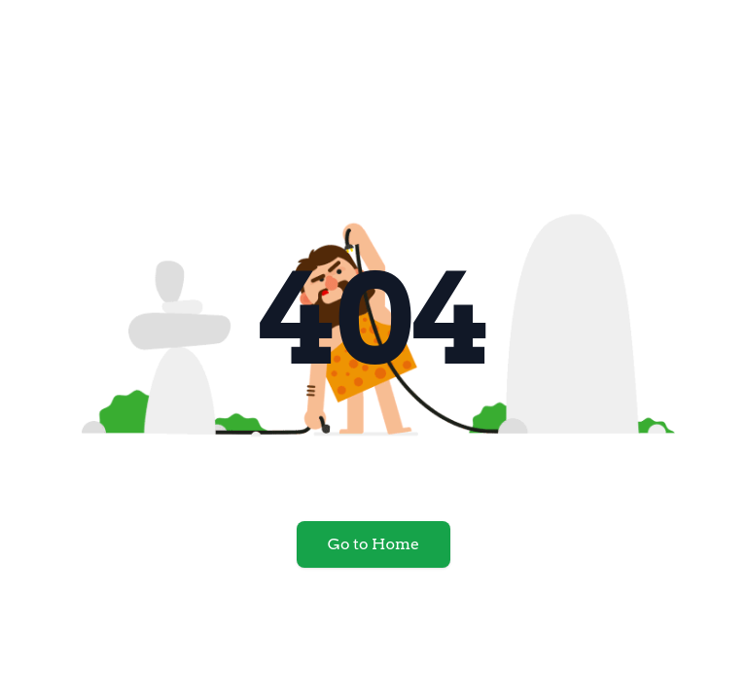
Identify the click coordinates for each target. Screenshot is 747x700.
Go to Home (373, 544)
